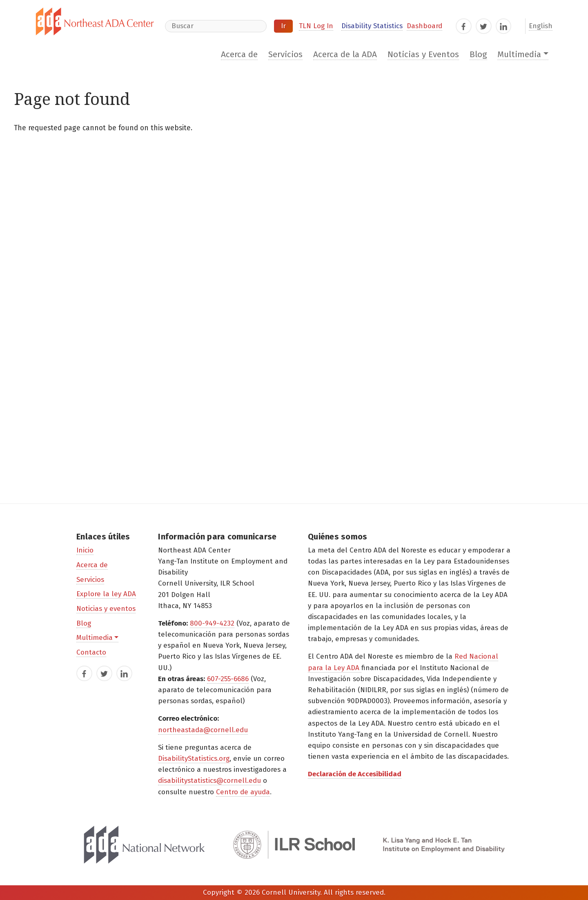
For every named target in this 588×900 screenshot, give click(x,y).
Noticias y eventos (106, 609)
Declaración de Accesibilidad (355, 774)
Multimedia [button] (519, 55)
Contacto (91, 652)
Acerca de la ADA (345, 55)
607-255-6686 (228, 679)
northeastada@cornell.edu (203, 730)
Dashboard (424, 26)
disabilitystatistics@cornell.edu (209, 781)
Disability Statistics (372, 26)
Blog (478, 55)
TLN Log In (316, 26)
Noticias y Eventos (423, 55)
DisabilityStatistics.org (194, 759)
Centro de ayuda (243, 792)
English (541, 26)
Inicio (85, 550)
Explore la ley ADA (106, 594)
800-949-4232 (212, 623)
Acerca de (239, 55)
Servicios (285, 55)
